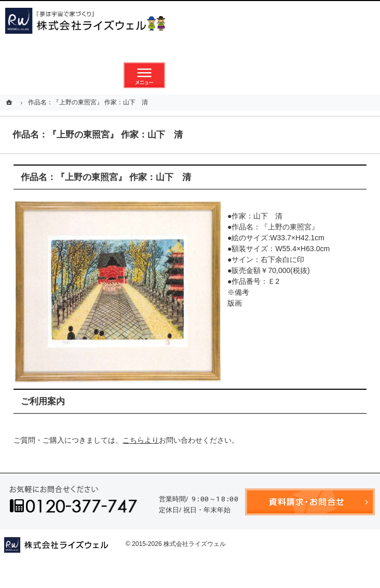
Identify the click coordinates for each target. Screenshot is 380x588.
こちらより (141, 440)
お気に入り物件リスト (236, 75)
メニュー (144, 75)
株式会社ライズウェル (195, 544)
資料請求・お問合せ (190, 75)
